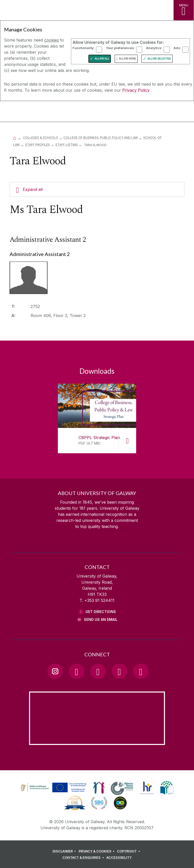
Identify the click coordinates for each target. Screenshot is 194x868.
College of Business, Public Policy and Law (101, 138)
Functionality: (84, 48)
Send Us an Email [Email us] (101, 619)
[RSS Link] (141, 671)
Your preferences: (120, 48)
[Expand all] (97, 189)
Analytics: (154, 48)
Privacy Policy (136, 90)
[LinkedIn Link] (119, 671)
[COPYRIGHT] (129, 852)
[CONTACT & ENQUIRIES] (84, 858)
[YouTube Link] (98, 671)
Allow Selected (159, 59)
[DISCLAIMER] (65, 852)
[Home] (15, 138)
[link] (53, 788)
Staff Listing (67, 145)
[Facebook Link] (77, 671)
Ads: (177, 48)
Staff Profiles (38, 145)
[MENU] (184, 10)
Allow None (127, 59)
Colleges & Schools (41, 138)
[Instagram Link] (55, 671)
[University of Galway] (27, 112)
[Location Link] (97, 741)
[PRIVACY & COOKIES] (97, 852)
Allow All (102, 59)
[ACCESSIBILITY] (119, 858)
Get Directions (101, 612)
